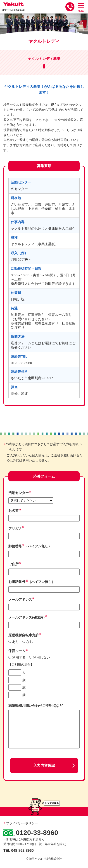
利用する (19, 657)
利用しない (42, 657)
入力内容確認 (44, 765)
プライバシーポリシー (21, 823)
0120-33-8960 (37, 833)
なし (30, 642)
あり (16, 642)
